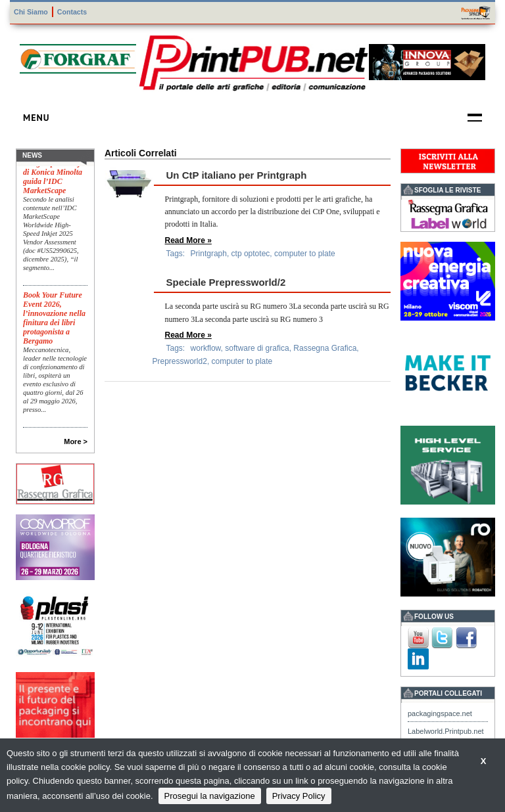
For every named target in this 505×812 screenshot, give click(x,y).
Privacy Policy (299, 796)
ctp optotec (251, 254)
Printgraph (209, 254)
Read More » (188, 240)
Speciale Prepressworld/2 (226, 282)
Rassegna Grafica (325, 348)
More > (76, 441)
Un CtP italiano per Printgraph (237, 175)
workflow (206, 348)
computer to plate (305, 254)
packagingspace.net (440, 713)
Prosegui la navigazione (210, 796)
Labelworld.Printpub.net (446, 731)
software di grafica (257, 348)
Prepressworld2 (180, 361)
